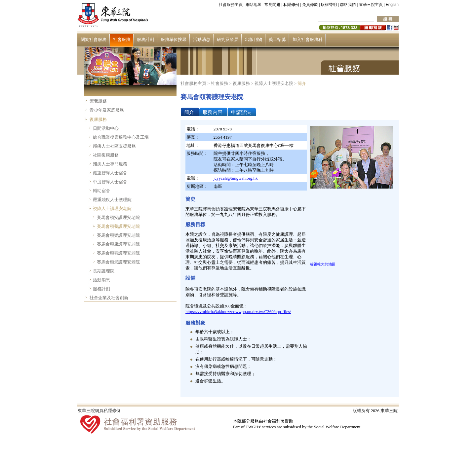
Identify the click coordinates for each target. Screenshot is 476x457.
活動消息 (202, 39)
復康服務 (98, 119)
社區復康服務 (106, 155)
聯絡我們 (348, 5)
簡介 (302, 83)
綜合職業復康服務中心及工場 (121, 137)
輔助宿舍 (101, 191)
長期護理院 (104, 271)
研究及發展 (228, 39)
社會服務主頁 (231, 5)
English (392, 5)
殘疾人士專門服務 (110, 164)
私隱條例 (291, 5)
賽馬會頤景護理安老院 (118, 262)
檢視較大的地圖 (323, 264)
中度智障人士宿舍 (110, 182)
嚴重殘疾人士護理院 (112, 200)
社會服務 (122, 39)
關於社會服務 (94, 39)
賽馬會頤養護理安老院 (118, 226)
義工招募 (277, 39)
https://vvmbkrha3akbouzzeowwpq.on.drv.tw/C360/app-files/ (238, 312)
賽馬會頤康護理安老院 (118, 244)
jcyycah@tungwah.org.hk (236, 178)
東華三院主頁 (371, 5)
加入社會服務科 (308, 39)
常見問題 (272, 5)
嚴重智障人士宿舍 (110, 173)
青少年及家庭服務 (107, 110)
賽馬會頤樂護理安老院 (118, 235)
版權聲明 (329, 5)
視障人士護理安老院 (112, 209)
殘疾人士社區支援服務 (114, 146)
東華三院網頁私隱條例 (99, 411)
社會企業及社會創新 (109, 298)
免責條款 (310, 5)
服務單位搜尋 (174, 39)
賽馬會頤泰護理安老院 (118, 253)
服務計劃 (145, 39)
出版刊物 (254, 39)
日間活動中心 (106, 128)
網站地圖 (254, 5)
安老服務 (98, 101)
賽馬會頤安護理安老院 (118, 217)
